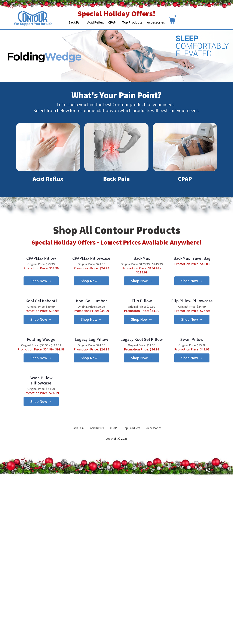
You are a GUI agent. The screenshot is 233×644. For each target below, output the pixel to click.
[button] (41, 323)
